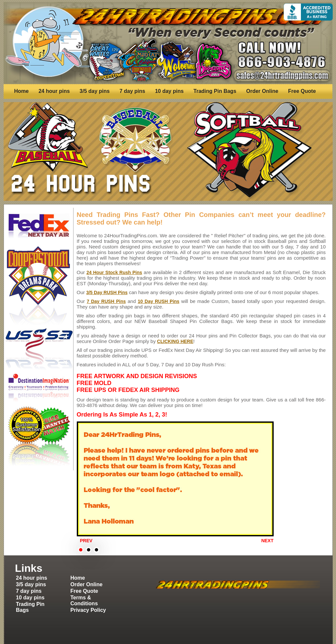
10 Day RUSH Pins (159, 301)
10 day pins (169, 91)
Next (267, 541)
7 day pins (132, 91)
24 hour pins (54, 91)
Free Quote (302, 91)
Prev (86, 541)
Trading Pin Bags (215, 91)
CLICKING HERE (175, 341)
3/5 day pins (95, 91)
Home (21, 91)
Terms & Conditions (84, 601)
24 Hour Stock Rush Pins (114, 272)
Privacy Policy (88, 610)
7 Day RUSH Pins (106, 301)
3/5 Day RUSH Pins (107, 292)
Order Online (262, 91)
